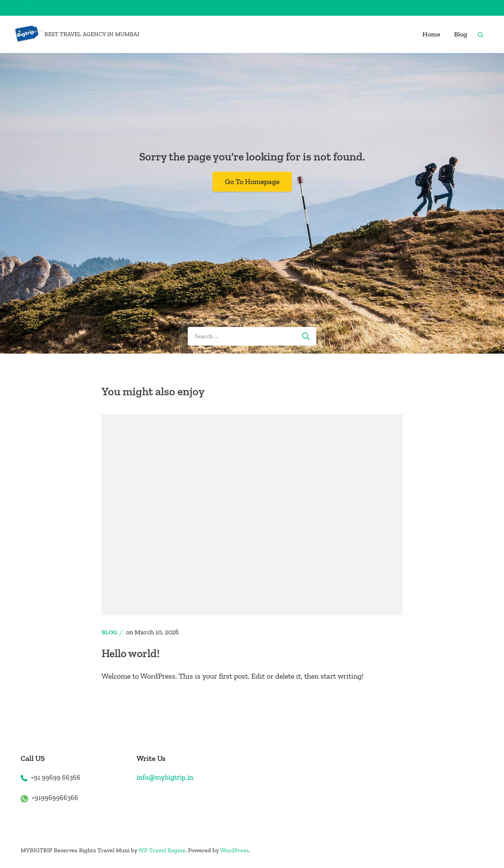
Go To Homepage (252, 181)
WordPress (234, 850)
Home (431, 34)
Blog (461, 34)
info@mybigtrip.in (165, 777)
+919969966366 (55, 798)
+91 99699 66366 (56, 777)
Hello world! (131, 653)
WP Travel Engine (162, 850)
